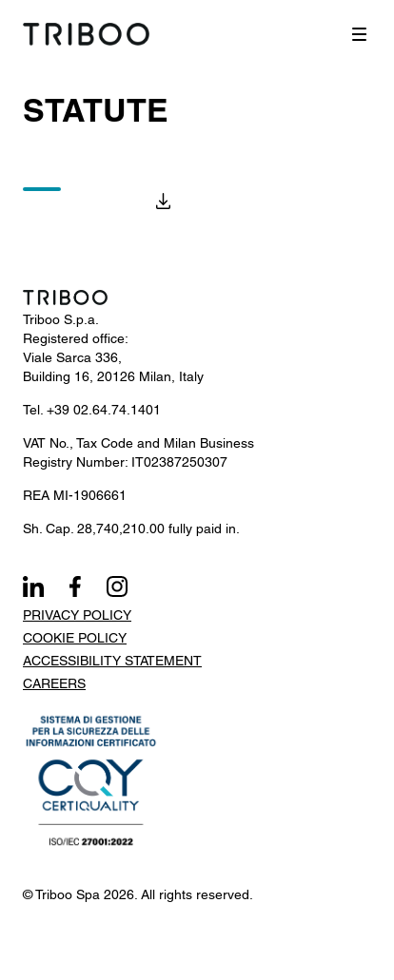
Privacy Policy (77, 615)
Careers (54, 683)
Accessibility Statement (112, 661)
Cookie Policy (75, 638)
